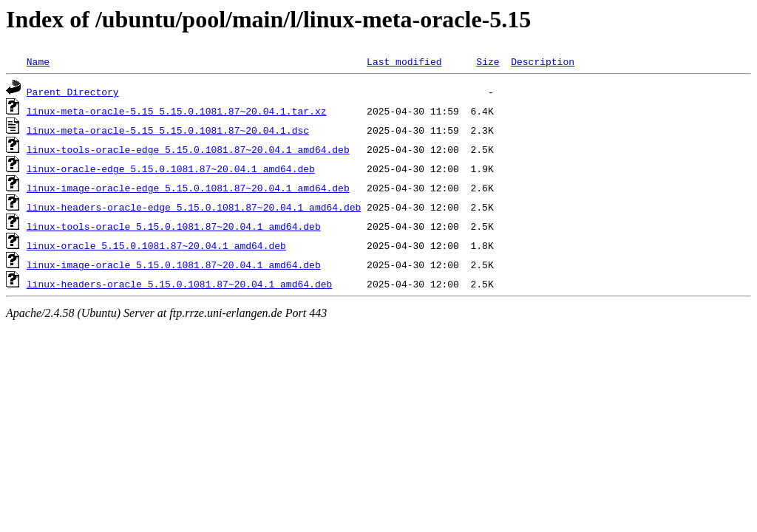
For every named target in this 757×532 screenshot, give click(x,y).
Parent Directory (73, 92)
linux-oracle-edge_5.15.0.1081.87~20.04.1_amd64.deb (171, 168)
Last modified (404, 61)
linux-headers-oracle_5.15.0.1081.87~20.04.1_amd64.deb (179, 284)
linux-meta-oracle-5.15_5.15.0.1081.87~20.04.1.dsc (168, 130)
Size (488, 61)
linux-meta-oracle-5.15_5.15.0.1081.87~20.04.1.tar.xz (177, 111)
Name (38, 61)
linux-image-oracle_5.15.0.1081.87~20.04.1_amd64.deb (174, 265)
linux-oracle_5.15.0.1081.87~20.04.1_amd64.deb (156, 245)
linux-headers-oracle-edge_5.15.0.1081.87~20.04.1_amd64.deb (194, 207)
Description (543, 61)
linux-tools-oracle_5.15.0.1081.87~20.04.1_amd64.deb (174, 226)
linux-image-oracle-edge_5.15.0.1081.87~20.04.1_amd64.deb (188, 188)
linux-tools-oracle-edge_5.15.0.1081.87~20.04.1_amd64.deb (188, 149)
